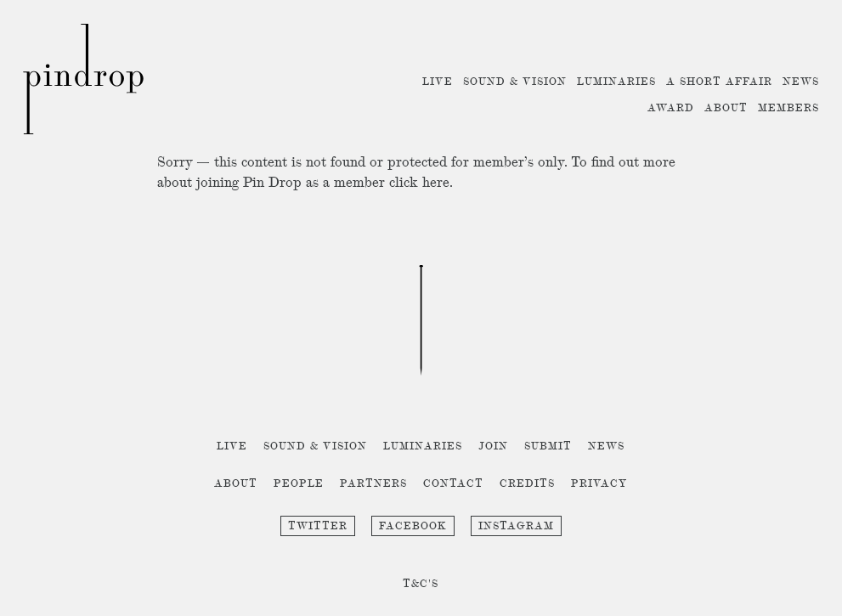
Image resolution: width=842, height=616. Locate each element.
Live (438, 82)
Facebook (413, 526)
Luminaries (616, 82)
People (299, 484)
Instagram (516, 526)
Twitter (318, 526)
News (801, 82)
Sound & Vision (515, 82)
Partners (373, 484)
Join (493, 446)
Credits (527, 484)
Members (788, 108)
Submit (548, 446)
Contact (453, 484)
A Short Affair (719, 82)
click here (419, 184)
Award (671, 108)
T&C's (421, 584)
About (726, 108)
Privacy (599, 484)
